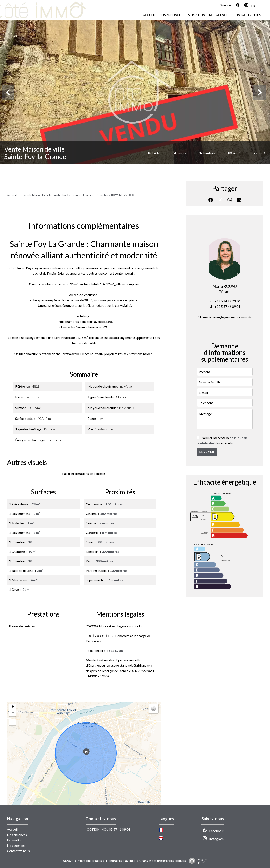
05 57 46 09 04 (120, 829)
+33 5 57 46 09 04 (227, 306)
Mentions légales (90, 860)
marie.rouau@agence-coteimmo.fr (227, 317)
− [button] (13, 713)
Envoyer (207, 452)
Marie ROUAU (225, 286)
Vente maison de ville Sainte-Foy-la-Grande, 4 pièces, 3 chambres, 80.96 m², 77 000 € (79, 195)
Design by (197, 861)
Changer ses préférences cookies (163, 860)
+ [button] (13, 707)
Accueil (12, 195)
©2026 (68, 861)
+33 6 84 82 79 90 (227, 301)
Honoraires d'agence (121, 860)
